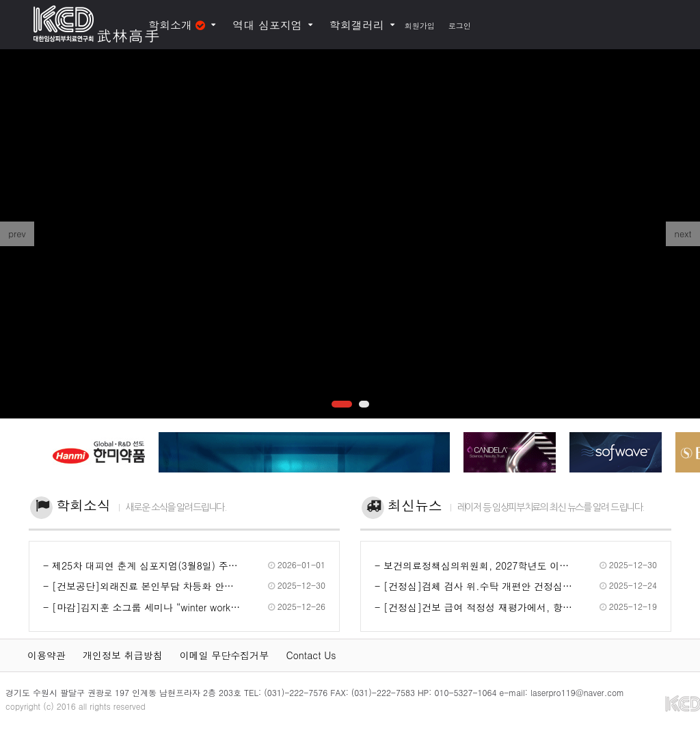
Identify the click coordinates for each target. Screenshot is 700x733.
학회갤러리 (357, 25)
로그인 (460, 26)
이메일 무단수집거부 (225, 655)
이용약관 (46, 655)
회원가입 (420, 26)
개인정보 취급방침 (123, 655)
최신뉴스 (415, 505)
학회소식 (83, 505)
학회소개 (177, 25)
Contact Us (311, 655)
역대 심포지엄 (267, 25)
